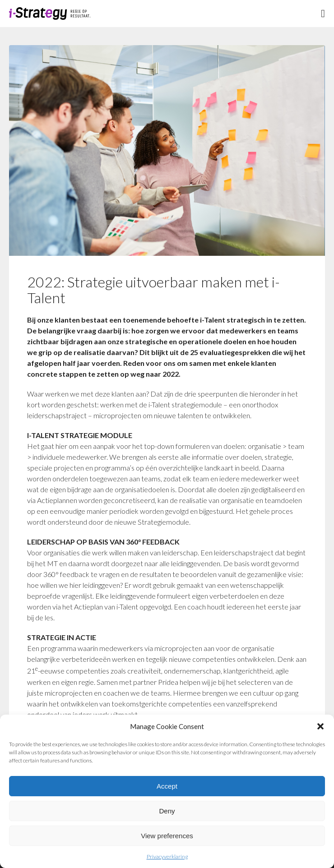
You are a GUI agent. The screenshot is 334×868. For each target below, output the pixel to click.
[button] (320, 726)
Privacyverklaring (167, 856)
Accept (167, 786)
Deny (167, 811)
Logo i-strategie (50, 14)
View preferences (167, 836)
